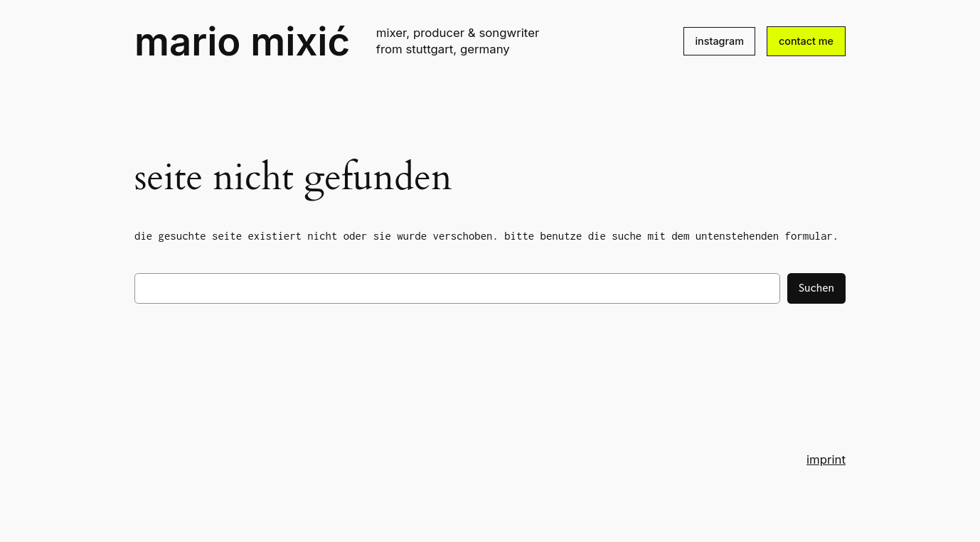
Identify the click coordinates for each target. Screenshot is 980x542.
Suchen (816, 288)
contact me (806, 41)
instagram (719, 41)
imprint (826, 459)
